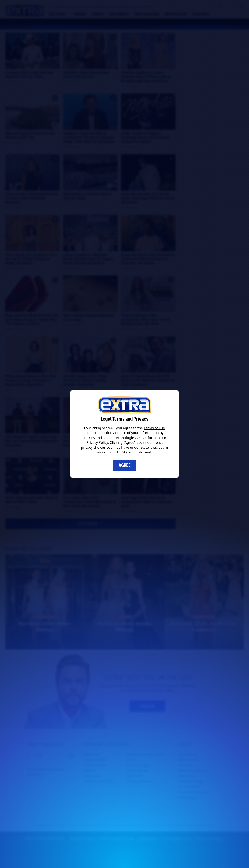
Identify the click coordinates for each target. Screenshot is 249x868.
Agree (125, 465)
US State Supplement (134, 452)
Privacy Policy (97, 442)
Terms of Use (154, 428)
